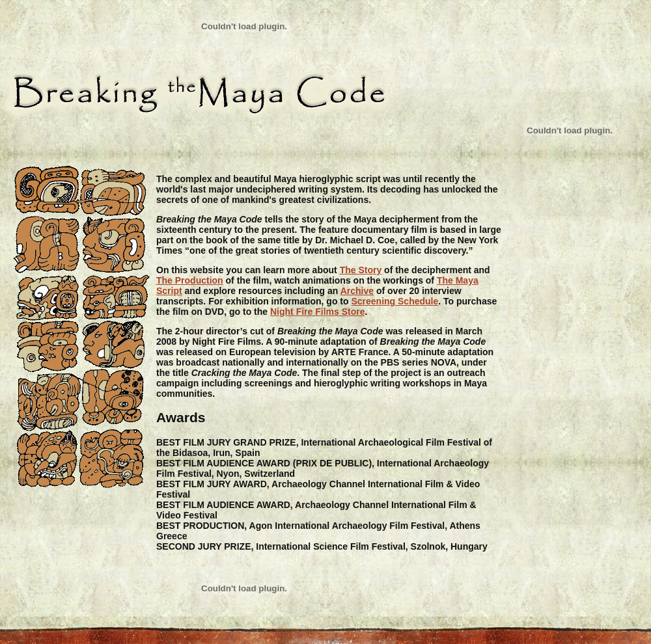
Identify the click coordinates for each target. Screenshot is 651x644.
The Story (361, 270)
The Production (190, 280)
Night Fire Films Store (317, 312)
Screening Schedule (395, 301)
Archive (357, 291)
